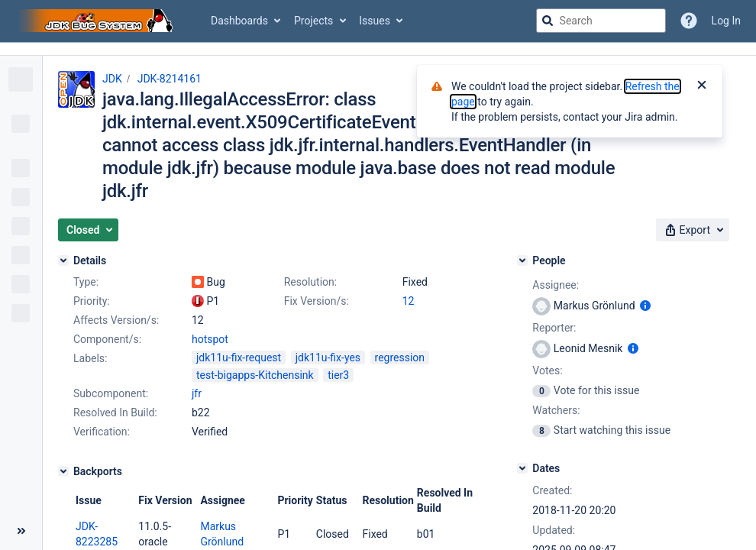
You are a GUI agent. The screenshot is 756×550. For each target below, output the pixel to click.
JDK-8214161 (170, 79)
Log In (726, 21)
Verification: (102, 432)
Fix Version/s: (317, 301)
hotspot (210, 339)
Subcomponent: (111, 393)
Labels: (90, 358)
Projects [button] (313, 21)
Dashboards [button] (239, 21)
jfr (197, 393)
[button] (88, 230)
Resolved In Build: (115, 412)
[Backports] (63, 471)
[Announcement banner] (378, 49)
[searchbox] (601, 21)
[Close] (702, 86)
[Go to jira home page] (98, 21)
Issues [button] (375, 21)
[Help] (689, 21)
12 (409, 301)
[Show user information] (645, 306)
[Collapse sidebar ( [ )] (21, 531)
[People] (522, 260)
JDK (112, 79)
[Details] (63, 260)
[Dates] (522, 468)
